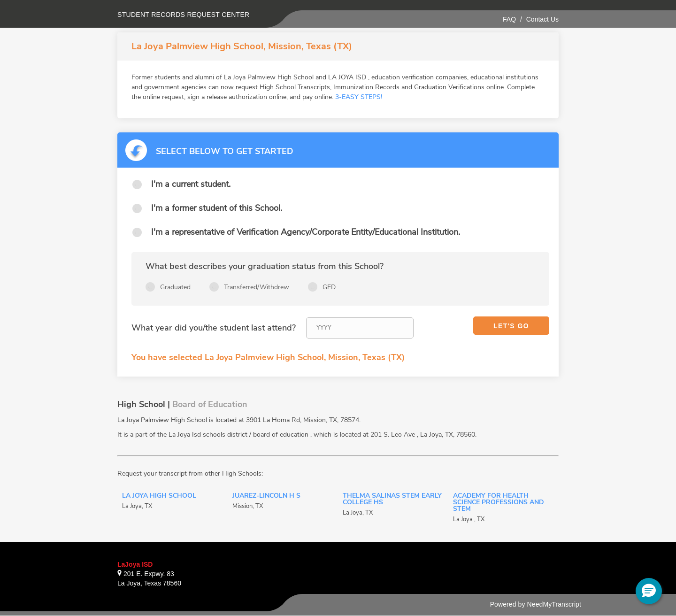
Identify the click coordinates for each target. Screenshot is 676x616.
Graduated (175, 287)
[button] (649, 591)
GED (329, 287)
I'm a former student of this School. (217, 208)
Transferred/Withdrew (257, 287)
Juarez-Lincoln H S (266, 496)
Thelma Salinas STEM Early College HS (392, 500)
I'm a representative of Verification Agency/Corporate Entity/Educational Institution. (306, 232)
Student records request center (184, 15)
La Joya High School (159, 496)
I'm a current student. (191, 184)
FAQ (509, 19)
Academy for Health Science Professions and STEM (499, 503)
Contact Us (542, 19)
